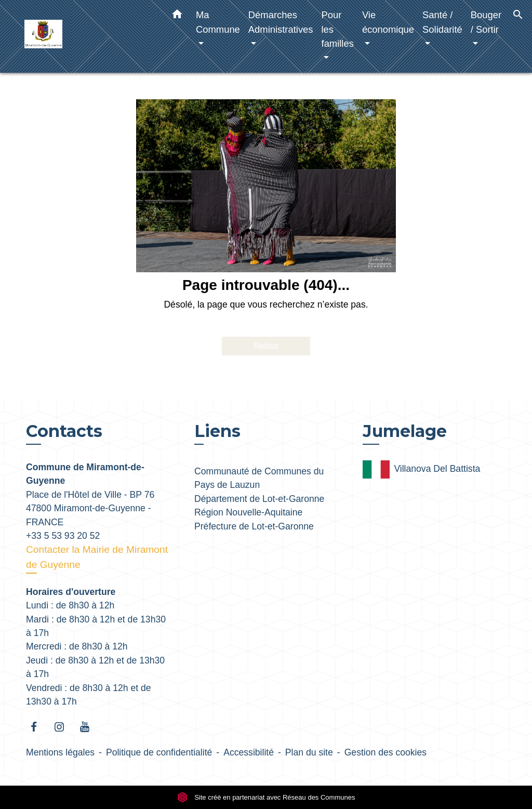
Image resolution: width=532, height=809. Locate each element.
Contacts (64, 431)
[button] (177, 16)
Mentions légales (60, 752)
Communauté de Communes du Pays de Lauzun (259, 478)
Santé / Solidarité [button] (442, 22)
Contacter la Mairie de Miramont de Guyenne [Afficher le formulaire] (97, 557)
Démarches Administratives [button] (281, 22)
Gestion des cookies (385, 752)
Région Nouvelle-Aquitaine (248, 512)
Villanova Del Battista (421, 469)
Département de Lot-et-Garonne (259, 499)
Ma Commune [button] (218, 22)
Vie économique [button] (388, 22)
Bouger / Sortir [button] (486, 22)
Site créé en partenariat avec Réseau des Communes (266, 797)
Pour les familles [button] (338, 29)
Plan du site (309, 752)
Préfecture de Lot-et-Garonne (254, 526)
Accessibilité (249, 752)
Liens (217, 431)
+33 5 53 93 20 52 (63, 536)
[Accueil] (89, 37)
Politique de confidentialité (159, 752)
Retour (266, 346)
